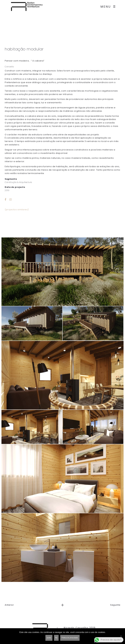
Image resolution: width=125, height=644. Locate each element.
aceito (49, 638)
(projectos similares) (17, 210)
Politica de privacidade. (70, 638)
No (56, 638)
